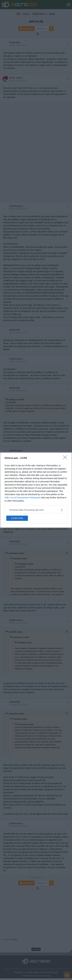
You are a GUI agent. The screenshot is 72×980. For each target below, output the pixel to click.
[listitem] (36, 510)
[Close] (66, 458)
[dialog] (36, 490)
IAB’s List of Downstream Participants (23, 498)
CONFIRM (17, 518)
